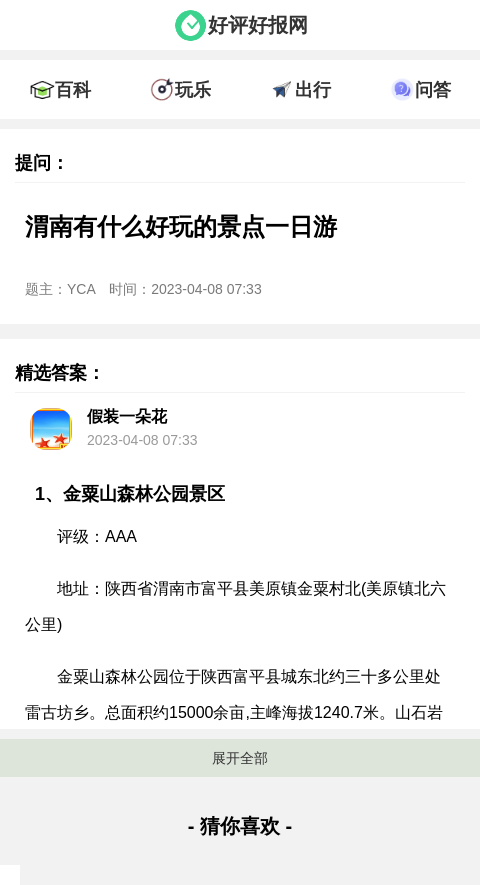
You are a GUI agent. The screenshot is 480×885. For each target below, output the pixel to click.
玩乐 (193, 90)
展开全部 (240, 758)
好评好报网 (258, 25)
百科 (73, 90)
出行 (313, 90)
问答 (433, 90)
